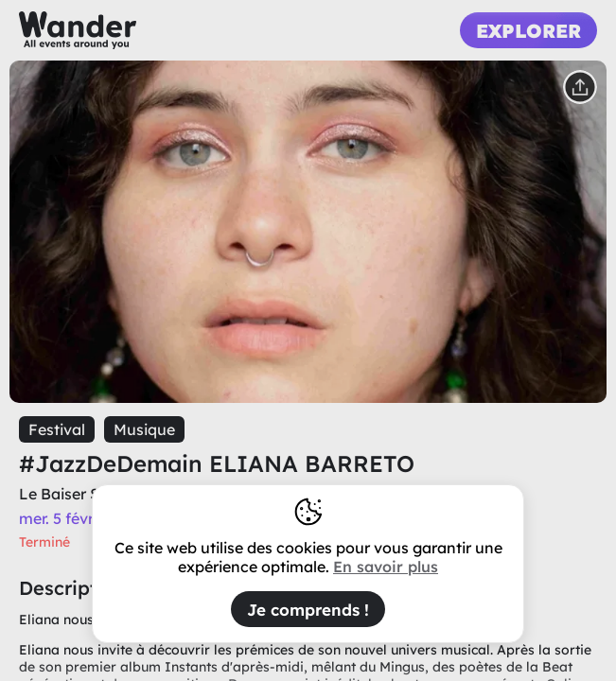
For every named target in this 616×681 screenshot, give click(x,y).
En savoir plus (386, 567)
